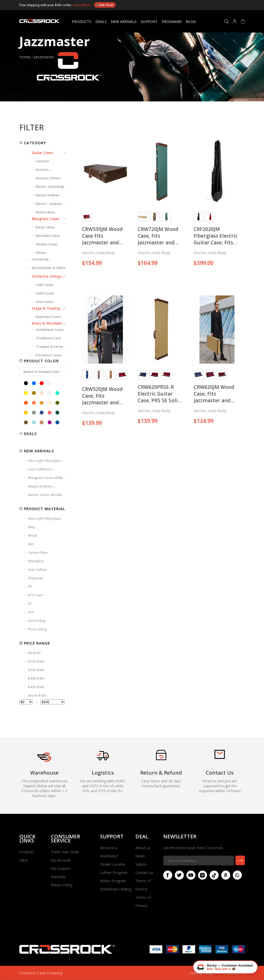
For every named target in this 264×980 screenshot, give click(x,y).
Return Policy (62, 885)
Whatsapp (236, 875)
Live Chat (105, 5)
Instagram (201, 875)
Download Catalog (116, 889)
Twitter (178, 875)
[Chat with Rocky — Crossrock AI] (225, 967)
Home (25, 57)
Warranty (58, 877)
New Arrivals (124, 22)
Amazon (225, 875)
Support (149, 22)
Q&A (23, 860)
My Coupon (60, 868)
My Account (61, 860)
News (140, 856)
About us (143, 848)
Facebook (167, 875)
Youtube (190, 875)
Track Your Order (65, 852)
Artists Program (113, 881)
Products (81, 22)
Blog (191, 22)
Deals (101, 22)
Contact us (144, 873)
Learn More (82, 5)
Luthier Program (114, 873)
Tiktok (213, 875)
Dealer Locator (113, 864)
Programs (172, 22)
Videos (141, 864)
